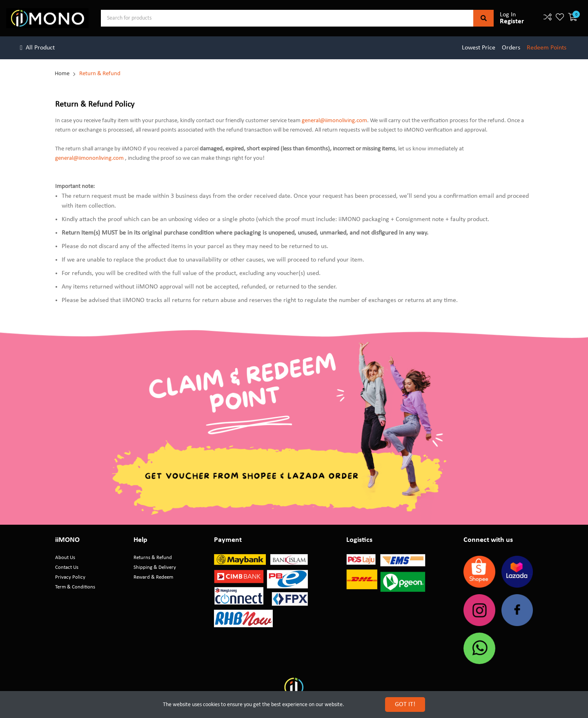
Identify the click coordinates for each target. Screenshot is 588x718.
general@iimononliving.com (89, 158)
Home (62, 74)
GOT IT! (405, 705)
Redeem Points (547, 48)
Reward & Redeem (153, 577)
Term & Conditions (75, 587)
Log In (508, 15)
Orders (511, 48)
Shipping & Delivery (155, 567)
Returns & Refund (153, 558)
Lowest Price (479, 48)
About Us (65, 558)
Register (512, 21)
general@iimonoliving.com (334, 121)
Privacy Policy (70, 577)
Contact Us (67, 567)
